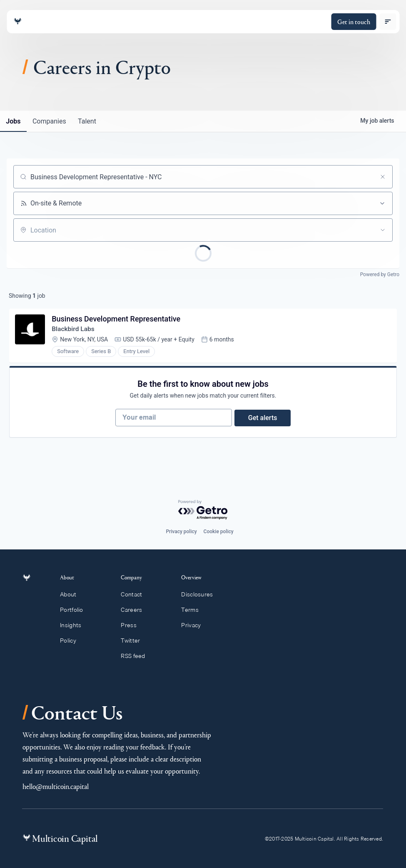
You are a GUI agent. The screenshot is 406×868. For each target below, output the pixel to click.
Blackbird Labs (75, 330)
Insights (75, 625)
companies (51, 121)
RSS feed (137, 656)
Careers (135, 610)
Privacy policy (181, 532)
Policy (73, 640)
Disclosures (201, 594)
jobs (14, 121)
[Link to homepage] (17, 21)
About (73, 594)
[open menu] (388, 22)
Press (132, 625)
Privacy (195, 625)
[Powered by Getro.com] (203, 510)
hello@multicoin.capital (56, 786)
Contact (135, 594)
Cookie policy (219, 532)
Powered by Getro (380, 274)
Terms (194, 610)
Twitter (134, 640)
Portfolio (76, 610)
